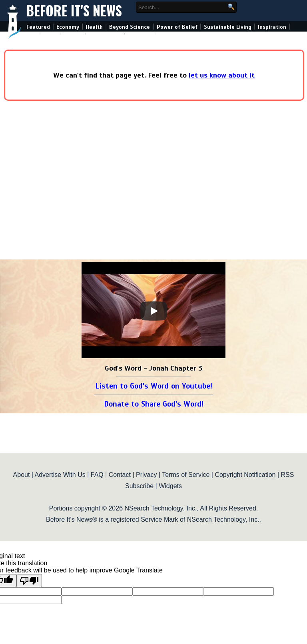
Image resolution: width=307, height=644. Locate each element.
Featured (38, 27)
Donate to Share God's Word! (154, 404)
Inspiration (272, 27)
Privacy (146, 475)
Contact (120, 475)
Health (94, 27)
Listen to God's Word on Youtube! (154, 386)
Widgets (170, 486)
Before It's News (74, 11)
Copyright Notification (245, 475)
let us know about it (222, 75)
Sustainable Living (228, 27)
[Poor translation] (29, 581)
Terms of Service (186, 475)
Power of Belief (177, 27)
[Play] (153, 311)
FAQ (97, 475)
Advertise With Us (60, 475)
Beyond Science (130, 27)
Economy (68, 27)
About (22, 475)
